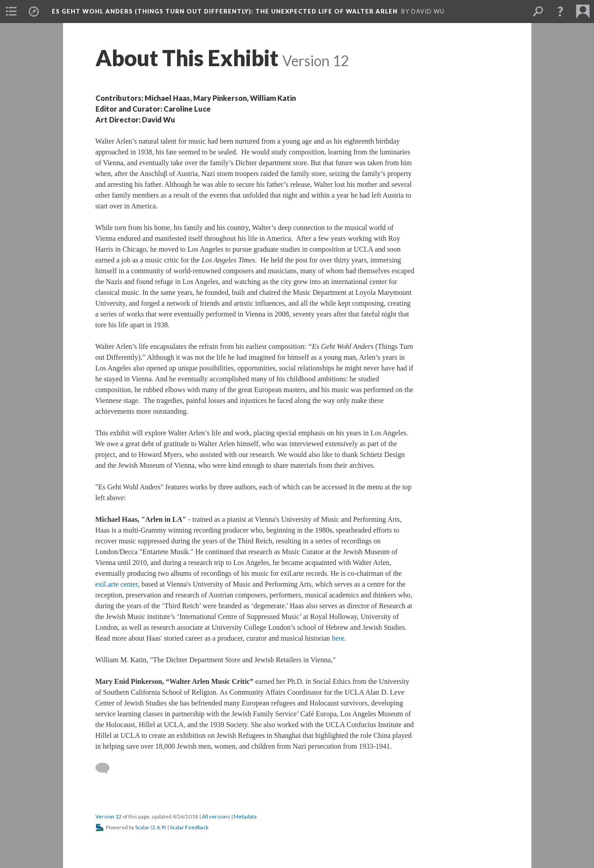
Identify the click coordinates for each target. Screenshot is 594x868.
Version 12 (109, 816)
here (338, 638)
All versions (216, 816)
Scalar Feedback (189, 827)
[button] (560, 11)
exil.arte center (117, 584)
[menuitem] (11, 11)
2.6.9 (158, 827)
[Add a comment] (107, 769)
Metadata (245, 816)
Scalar (142, 827)
